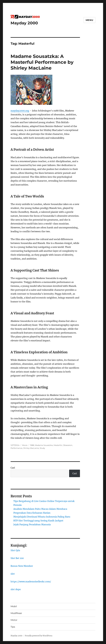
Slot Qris (15, 550)
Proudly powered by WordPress (39, 636)
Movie (25, 445)
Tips (13, 627)
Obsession (68, 445)
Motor (14, 620)
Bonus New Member (22, 566)
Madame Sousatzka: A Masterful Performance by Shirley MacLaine (42, 62)
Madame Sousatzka (44, 445)
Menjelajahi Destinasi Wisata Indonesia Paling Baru (42, 517)
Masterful (58, 445)
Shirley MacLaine (31, 448)
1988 (32, 445)
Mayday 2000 (24, 23)
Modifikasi (16, 613)
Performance (17, 448)
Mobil (14, 606)
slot (13, 574)
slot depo (16, 589)
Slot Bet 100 (17, 558)
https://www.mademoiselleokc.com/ (31, 582)
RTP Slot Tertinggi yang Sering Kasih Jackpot (38, 521)
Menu (89, 20)
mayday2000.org (20, 111)
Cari (13, 468)
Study (42, 448)
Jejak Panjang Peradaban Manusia (32, 524)
